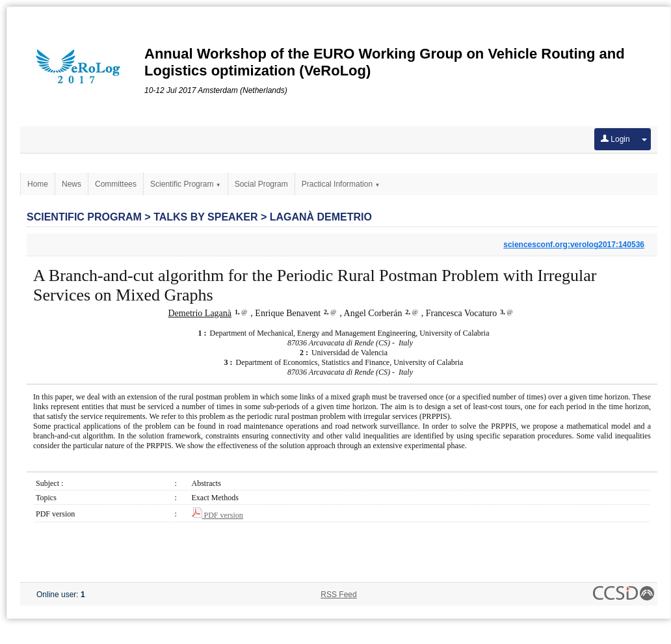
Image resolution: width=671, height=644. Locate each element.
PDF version (217, 515)
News (72, 184)
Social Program (261, 184)
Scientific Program (186, 184)
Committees (116, 184)
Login (615, 139)
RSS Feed (338, 595)
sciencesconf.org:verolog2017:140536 (574, 245)
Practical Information (341, 184)
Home (38, 184)
